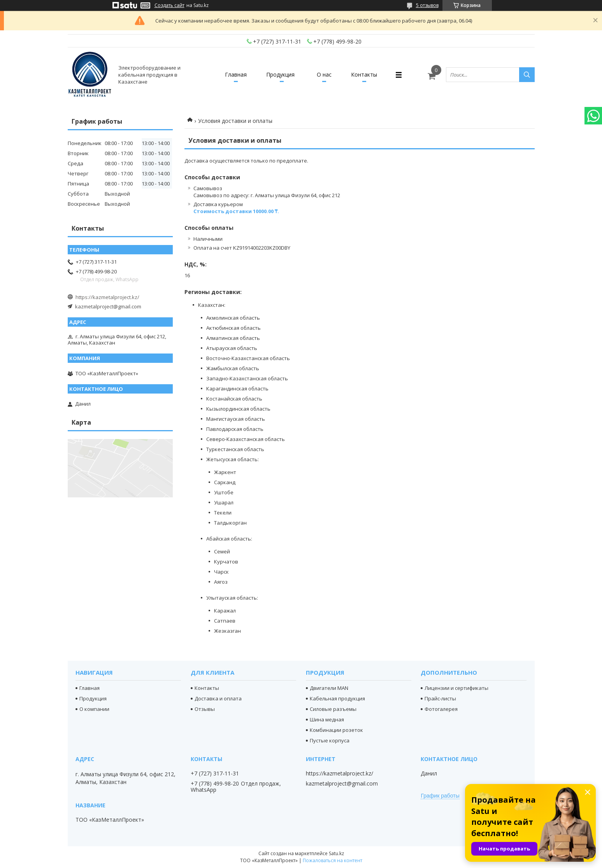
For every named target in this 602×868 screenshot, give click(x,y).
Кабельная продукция (337, 698)
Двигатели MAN (329, 688)
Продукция (280, 74)
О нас (325, 74)
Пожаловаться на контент (333, 860)
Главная (236, 74)
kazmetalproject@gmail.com (108, 306)
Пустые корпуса (330, 740)
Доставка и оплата (218, 698)
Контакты (364, 74)
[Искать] (527, 75)
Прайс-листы (440, 698)
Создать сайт (169, 5)
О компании (94, 709)
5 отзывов (427, 5)
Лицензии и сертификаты (456, 688)
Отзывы (205, 709)
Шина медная (327, 719)
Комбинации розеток (336, 730)
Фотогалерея (441, 709)
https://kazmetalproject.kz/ (107, 297)
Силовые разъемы (333, 709)
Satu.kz (336, 853)
